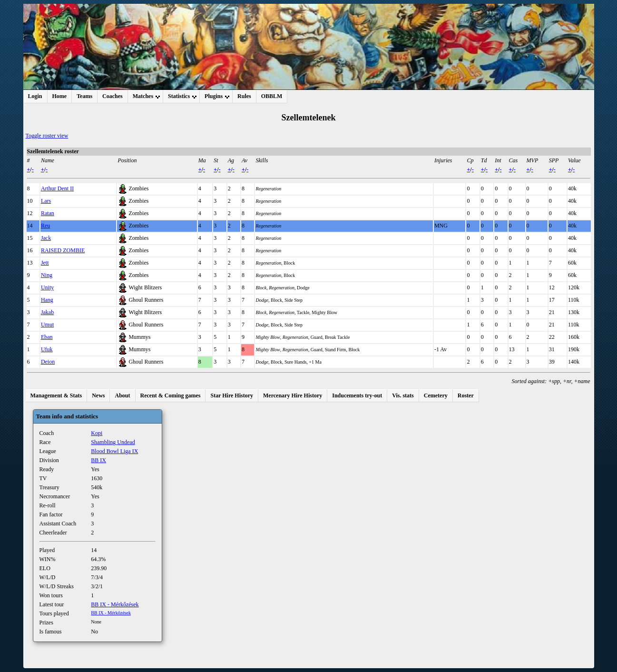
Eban (47, 337)
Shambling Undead (113, 442)
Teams (84, 96)
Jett (45, 263)
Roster (466, 395)
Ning (47, 275)
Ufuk (47, 349)
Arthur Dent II (57, 188)
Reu (45, 226)
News (98, 395)
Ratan (48, 213)
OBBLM (272, 96)
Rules (244, 96)
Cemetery (436, 395)
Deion (48, 362)
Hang (47, 300)
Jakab (47, 312)
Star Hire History (232, 395)
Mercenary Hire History (293, 395)
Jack (46, 238)
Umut (47, 325)
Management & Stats (56, 395)
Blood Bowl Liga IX (114, 451)
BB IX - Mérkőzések (115, 604)
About (122, 395)
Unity (47, 287)
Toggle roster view (47, 136)
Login (35, 96)
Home (60, 96)
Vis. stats (403, 395)
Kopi (97, 433)
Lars (46, 201)
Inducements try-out (357, 395)
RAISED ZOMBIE (63, 250)
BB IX (98, 460)
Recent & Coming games (171, 395)
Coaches (113, 96)
